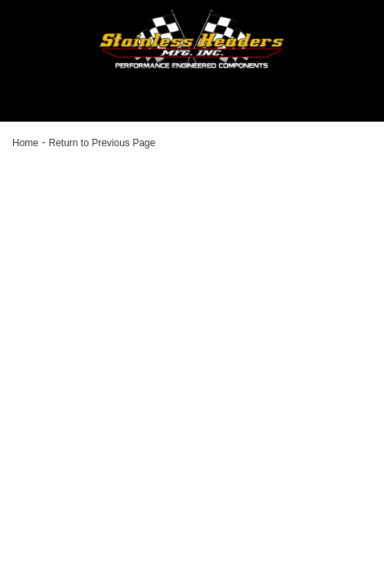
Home (25, 143)
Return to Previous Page (102, 143)
